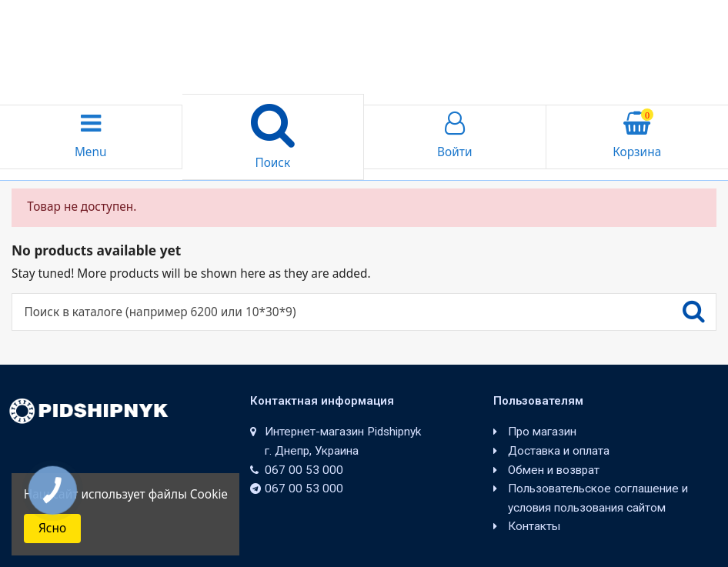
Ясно (52, 528)
